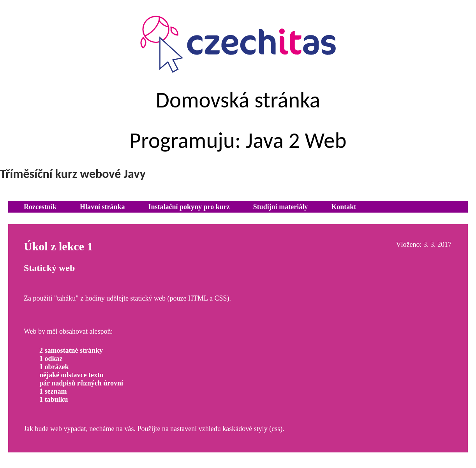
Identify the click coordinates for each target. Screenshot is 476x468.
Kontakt (344, 207)
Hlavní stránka (102, 207)
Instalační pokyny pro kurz (189, 207)
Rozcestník (40, 207)
